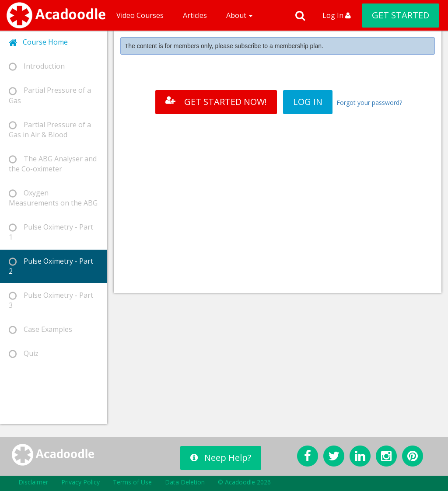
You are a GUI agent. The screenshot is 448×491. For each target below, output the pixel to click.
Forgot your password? (369, 103)
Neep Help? (221, 458)
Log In (337, 15)
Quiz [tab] (24, 353)
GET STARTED (401, 15)
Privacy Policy (80, 482)
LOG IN (308, 102)
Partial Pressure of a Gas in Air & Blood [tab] (50, 130)
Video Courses (140, 15)
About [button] (239, 15)
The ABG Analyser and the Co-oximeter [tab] (53, 164)
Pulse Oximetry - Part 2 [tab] (51, 266)
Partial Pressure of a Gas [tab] (50, 95)
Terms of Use (132, 482)
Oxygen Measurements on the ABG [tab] (53, 198)
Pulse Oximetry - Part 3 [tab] (51, 300)
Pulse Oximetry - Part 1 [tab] (51, 232)
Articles (195, 15)
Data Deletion (185, 482)
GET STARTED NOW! (216, 102)
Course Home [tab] (38, 42)
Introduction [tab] (37, 66)
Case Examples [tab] (40, 329)
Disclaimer (33, 482)
